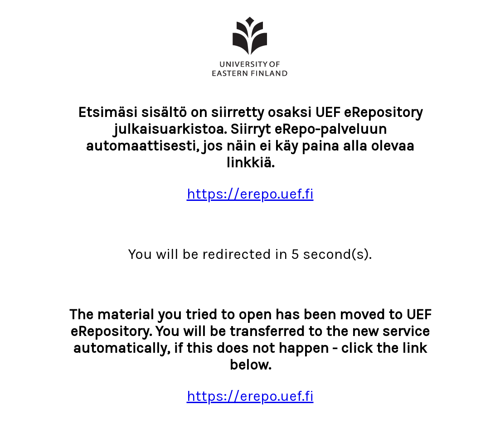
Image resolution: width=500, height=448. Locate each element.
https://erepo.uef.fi (250, 194)
